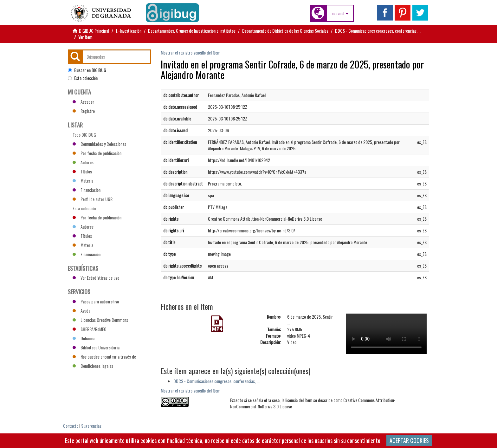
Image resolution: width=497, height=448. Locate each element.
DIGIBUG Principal (94, 31)
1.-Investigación (129, 31)
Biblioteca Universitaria (96, 347)
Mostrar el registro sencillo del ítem (190, 52)
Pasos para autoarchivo (96, 301)
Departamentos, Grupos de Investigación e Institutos (192, 31)
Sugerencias (91, 426)
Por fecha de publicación (97, 153)
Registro (84, 111)
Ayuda (81, 311)
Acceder (83, 102)
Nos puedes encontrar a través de (104, 357)
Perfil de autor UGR (93, 199)
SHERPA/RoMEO (90, 329)
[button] (340, 13)
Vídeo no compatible (386, 334)
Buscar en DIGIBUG (87, 70)
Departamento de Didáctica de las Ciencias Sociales (285, 31)
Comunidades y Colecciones (99, 144)
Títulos (82, 171)
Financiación (87, 190)
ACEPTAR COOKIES (409, 440)
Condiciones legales (93, 366)
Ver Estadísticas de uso (96, 278)
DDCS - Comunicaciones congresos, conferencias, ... (378, 31)
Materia (83, 181)
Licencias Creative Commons (100, 320)
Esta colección (83, 78)
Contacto (71, 426)
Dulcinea (84, 338)
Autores (83, 162)
